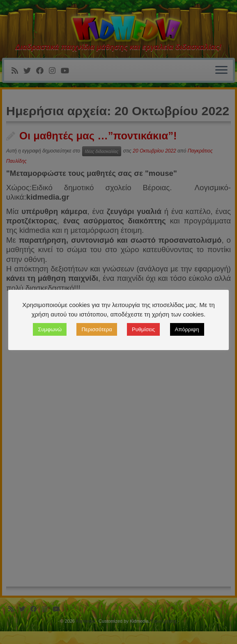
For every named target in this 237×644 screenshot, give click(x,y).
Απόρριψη (187, 329)
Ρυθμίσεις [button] (143, 329)
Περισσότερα (97, 329)
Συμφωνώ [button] (50, 329)
